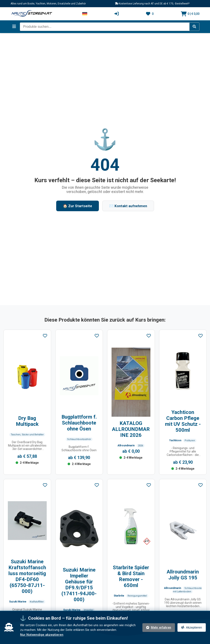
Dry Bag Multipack (27, 421)
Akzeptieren (192, 627)
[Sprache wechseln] (85, 14)
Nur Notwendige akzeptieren (42, 635)
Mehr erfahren (159, 628)
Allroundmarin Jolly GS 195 (183, 575)
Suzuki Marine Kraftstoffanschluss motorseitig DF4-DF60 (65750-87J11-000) (27, 576)
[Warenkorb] (190, 14)
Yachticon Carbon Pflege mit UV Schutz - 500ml (183, 421)
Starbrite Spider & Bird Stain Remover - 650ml (131, 576)
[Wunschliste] (150, 14)
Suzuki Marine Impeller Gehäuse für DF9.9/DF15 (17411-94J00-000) (79, 585)
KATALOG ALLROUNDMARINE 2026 (131, 429)
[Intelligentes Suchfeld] (105, 27)
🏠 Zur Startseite (78, 206)
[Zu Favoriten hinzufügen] (45, 336)
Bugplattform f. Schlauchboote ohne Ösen (79, 423)
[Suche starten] (194, 27)
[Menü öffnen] (14, 27)
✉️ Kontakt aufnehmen (128, 206)
